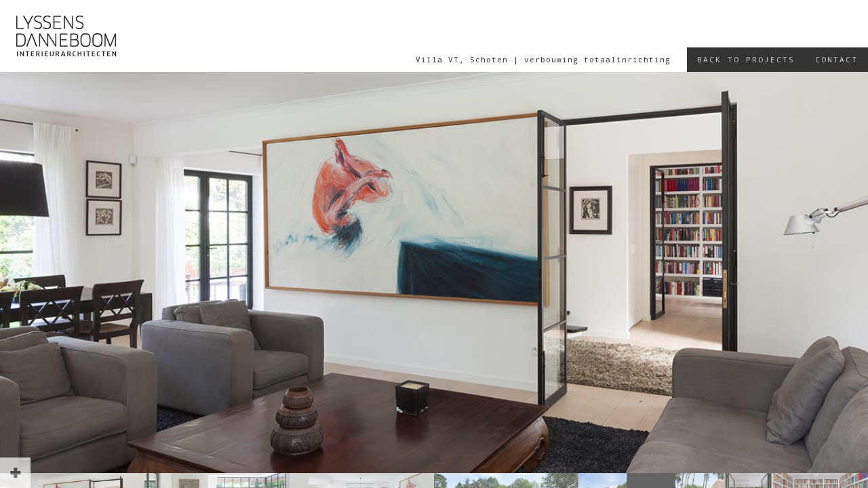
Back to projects (746, 59)
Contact (836, 59)
